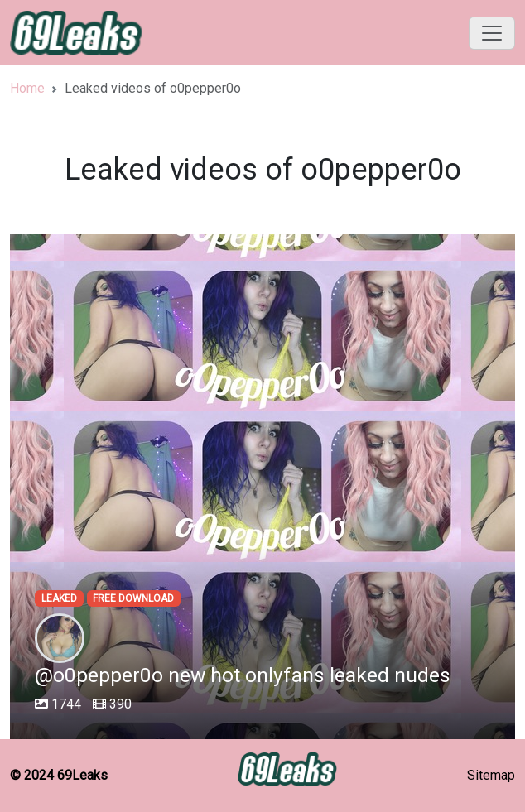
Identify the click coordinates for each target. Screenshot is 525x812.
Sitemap (491, 775)
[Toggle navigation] (492, 33)
